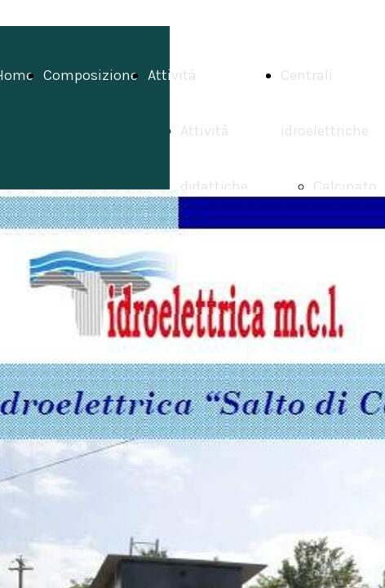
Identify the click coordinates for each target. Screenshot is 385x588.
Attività (172, 75)
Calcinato (345, 186)
